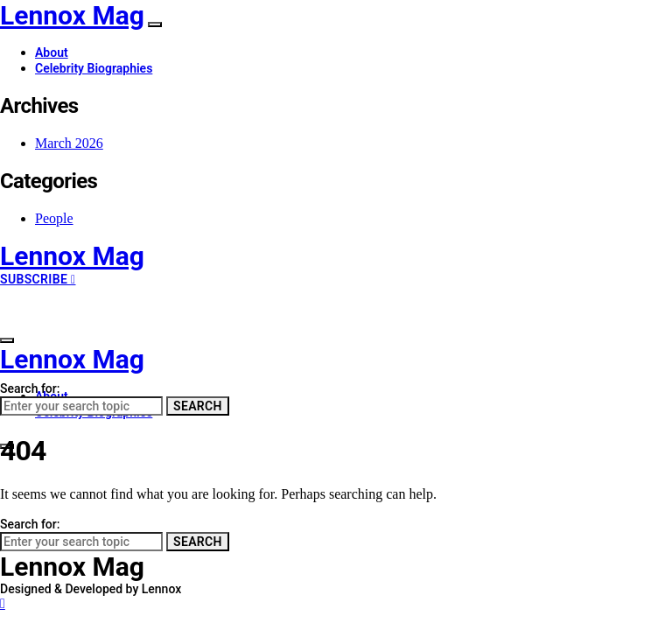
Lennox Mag (72, 15)
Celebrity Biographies (94, 68)
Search (198, 406)
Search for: (30, 388)
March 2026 (69, 143)
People (54, 218)
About (52, 52)
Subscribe (38, 279)
